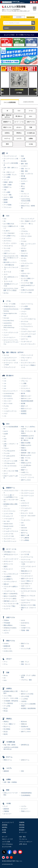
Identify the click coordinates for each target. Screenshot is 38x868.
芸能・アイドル (26, 458)
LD (4, 436)
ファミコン (7, 509)
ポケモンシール (8, 564)
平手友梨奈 (7, 623)
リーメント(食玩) (26, 336)
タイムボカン (7, 238)
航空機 (23, 403)
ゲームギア (24, 511)
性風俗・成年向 (8, 182)
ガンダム (24, 258)
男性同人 (19, 133)
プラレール (24, 381)
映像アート (24, 470)
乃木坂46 (6, 620)
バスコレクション (26, 378)
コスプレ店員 (6, 842)
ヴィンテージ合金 (26, 292)
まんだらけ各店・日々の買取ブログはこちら (19, 35)
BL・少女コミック (9, 172)
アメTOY (24, 241)
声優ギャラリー (26, 811)
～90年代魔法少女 (9, 265)
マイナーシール (26, 559)
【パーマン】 (7, 272)
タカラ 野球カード (26, 584)
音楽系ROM (25, 727)
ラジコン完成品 (26, 391)
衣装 (22, 771)
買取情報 (22, 825)
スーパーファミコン (9, 511)
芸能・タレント (26, 169)
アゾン (6, 330)
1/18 (5, 381)
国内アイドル (25, 644)
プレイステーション (9, 539)
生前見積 (22, 827)
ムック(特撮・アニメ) (10, 175)
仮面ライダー (25, 266)
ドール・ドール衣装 (9, 304)
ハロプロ (6, 633)
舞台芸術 (24, 161)
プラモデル (24, 231)
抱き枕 (6, 734)
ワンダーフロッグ (26, 342)
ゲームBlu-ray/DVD (9, 456)
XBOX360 (24, 528)
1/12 (5, 378)
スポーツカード (26, 586)
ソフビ (23, 229)
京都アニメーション (9, 253)
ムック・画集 (7, 195)
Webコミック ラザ (7, 839)
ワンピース (24, 253)
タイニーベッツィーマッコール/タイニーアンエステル (11, 342)
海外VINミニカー (26, 399)
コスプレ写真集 (26, 729)
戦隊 (22, 271)
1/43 (5, 386)
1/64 (5, 388)
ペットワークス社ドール (28, 319)
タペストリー (7, 814)
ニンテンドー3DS (9, 536)
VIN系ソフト (25, 472)
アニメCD (6, 453)
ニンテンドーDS (8, 534)
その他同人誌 (31, 133)
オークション (23, 832)
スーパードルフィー (9, 337)
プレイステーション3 (27, 491)
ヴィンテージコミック (10, 156)
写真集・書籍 (25, 630)
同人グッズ (24, 691)
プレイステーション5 (27, 496)
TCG (5, 572)
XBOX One (24, 530)
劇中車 (23, 393)
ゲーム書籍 (7, 177)
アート (6, 662)
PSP (22, 498)
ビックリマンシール (27, 557)
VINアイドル (7, 649)
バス (5, 416)
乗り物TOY (19, 116)
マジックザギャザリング (11, 574)
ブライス (24, 314)
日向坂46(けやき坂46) (10, 628)
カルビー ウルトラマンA (28, 600)
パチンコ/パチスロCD (10, 466)
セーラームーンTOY (10, 360)
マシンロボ (7, 248)
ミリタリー (24, 166)
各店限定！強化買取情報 (28, 708)
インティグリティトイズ (11, 333)
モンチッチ (24, 360)
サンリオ (6, 355)
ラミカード (7, 609)
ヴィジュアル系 (26, 649)
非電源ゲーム (7, 187)
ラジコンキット (26, 388)
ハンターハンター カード (11, 559)
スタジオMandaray (7, 844)
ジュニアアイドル (26, 475)
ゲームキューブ (8, 516)
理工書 (23, 176)
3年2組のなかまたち (9, 306)
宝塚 (31, 127)
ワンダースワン (26, 520)
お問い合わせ (23, 844)
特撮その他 (24, 276)
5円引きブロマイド (27, 589)
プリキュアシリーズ (9, 367)
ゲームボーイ (7, 529)
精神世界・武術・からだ (28, 453)
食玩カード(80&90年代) (10, 594)
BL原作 (6, 434)
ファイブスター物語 (27, 283)
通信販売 (22, 830)
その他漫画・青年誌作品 (11, 701)
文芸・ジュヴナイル (27, 174)
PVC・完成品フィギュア (28, 221)
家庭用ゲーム (7, 122)
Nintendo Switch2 (8, 526)
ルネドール (24, 339)
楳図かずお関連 (26, 443)
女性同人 (7, 133)
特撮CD (23, 448)
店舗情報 (22, 822)
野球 (7, 144)
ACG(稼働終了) (8, 579)
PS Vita (23, 501)
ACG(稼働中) (7, 576)
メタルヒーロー (26, 273)
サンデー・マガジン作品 (11, 698)
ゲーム (6, 664)
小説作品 (24, 701)
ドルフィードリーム (27, 304)
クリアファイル (26, 552)
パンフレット (25, 194)
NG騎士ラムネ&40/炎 (27, 290)
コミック (6, 180)
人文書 (23, 159)
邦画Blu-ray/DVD (26, 463)
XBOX (23, 525)
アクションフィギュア (28, 219)
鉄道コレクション (26, 409)
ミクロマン (7, 251)
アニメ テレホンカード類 (11, 604)
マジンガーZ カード (27, 576)
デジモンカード (8, 569)
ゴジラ (6, 274)
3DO (22, 523)
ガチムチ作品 (25, 696)
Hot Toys (6, 293)
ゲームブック (25, 203)
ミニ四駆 (24, 383)
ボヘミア (5, 837)
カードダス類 (25, 554)
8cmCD (6, 431)
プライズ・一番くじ (27, 224)
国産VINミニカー (26, 396)
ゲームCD (6, 458)
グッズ (6, 806)
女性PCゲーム (25, 760)
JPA (5, 221)
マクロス (24, 261)
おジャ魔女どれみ (9, 224)
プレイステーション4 (27, 493)
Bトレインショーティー (11, 391)
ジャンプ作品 (7, 696)
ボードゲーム (25, 196)
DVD (5, 680)
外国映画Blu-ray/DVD (27, 436)
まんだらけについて (8, 822)
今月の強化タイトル (9, 552)
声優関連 (6, 811)
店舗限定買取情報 (28, 102)
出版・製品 (22, 837)
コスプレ (19, 139)
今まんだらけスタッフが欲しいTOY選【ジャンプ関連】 (11, 258)
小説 (5, 190)
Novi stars (6, 318)
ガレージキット (26, 234)
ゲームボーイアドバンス (11, 531)
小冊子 (23, 189)
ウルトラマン (25, 268)
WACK (23, 620)
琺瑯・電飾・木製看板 (10, 782)
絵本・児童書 (7, 185)
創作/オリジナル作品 (27, 694)
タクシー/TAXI (8, 403)
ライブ (6, 473)
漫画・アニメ (25, 662)
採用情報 (5, 825)
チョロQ (6, 406)
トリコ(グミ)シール (9, 591)
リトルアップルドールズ (28, 331)
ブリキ (23, 239)
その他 (31, 144)
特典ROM (24, 724)
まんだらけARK (7, 847)
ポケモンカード (8, 561)
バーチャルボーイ (9, 519)
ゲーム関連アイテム (9, 236)
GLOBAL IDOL (8, 651)
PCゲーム (7, 139)
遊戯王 (6, 566)
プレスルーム (23, 839)
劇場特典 (6, 809)
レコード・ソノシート (28, 477)
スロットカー (7, 401)
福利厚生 (5, 827)
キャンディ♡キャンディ (28, 344)
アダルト (6, 448)
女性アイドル (31, 122)
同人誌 (6, 708)
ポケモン (24, 248)
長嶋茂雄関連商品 (26, 793)
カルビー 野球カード (27, 581)
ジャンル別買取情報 (10, 102)
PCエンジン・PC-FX (27, 513)
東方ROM (24, 722)
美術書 (6, 202)
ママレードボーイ (26, 358)
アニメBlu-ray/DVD (9, 451)
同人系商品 (7, 729)
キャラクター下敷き (9, 606)
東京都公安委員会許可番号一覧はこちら (12, 861)
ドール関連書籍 (26, 309)
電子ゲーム (24, 533)
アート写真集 (7, 205)
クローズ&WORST (9, 233)
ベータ (6, 468)
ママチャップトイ (26, 324)
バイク (6, 413)
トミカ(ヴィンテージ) (10, 411)
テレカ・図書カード (9, 724)
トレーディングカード (10, 582)
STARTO (6, 644)
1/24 (5, 383)
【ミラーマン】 (8, 281)
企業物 (31, 139)
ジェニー (6, 335)
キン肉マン (7, 231)
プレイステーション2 (10, 541)
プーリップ (24, 316)
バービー (24, 311)
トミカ (6, 409)
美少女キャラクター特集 (28, 605)
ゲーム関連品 (25, 540)
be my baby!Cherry (9, 320)
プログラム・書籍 (26, 680)
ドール (31, 111)
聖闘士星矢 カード (26, 571)
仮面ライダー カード (27, 579)
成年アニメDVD (26, 480)
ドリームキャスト (26, 508)
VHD (5, 439)
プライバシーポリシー (26, 842)
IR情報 (4, 832)
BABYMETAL (25, 623)
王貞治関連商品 (26, 795)
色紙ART (6, 584)
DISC (31, 116)
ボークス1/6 (25, 321)
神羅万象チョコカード (10, 601)
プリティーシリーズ (27, 355)
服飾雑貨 (6, 771)
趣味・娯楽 (24, 164)
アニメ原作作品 (8, 703)
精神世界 (24, 179)
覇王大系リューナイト (10, 262)
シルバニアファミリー (10, 358)
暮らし (23, 186)
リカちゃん (24, 329)
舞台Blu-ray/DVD (26, 455)
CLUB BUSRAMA (9, 393)
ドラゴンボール (8, 246)
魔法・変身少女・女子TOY (7, 116)
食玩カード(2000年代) (10, 596)
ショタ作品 (24, 699)
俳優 (22, 646)
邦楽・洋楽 (24, 460)
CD (4, 678)
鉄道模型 (24, 411)
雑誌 (22, 191)
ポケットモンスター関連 (11, 471)
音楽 (22, 156)
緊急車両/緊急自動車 (27, 401)
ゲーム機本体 (25, 538)
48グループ (7, 630)
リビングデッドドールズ (28, 334)
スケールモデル (8, 399)
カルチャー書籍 (8, 197)
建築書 (6, 200)
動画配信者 (7, 646)
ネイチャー (24, 181)
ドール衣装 (24, 306)
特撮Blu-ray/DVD (26, 445)
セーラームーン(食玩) (10, 599)
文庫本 (23, 184)
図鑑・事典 (24, 171)
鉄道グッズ (24, 406)
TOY (19, 111)
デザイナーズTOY (26, 236)
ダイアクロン (7, 241)
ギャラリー (24, 809)
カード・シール (19, 122)
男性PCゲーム (8, 760)
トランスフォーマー (27, 263)
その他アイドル (26, 628)
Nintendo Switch (8, 524)
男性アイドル (7, 127)
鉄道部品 (24, 413)
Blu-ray (6, 675)
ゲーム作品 (7, 706)
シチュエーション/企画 (10, 461)
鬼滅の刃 (24, 251)
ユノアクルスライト (27, 326)
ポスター (19, 127)
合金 (22, 226)
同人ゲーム (7, 727)
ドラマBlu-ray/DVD (9, 463)
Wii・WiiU (7, 521)
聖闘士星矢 (24, 256)
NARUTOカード (26, 573)
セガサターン (25, 506)
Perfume (23, 625)
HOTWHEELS (8, 396)
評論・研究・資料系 (9, 745)
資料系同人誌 (25, 745)
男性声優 (24, 450)
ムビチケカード (26, 603)
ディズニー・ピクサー (10, 243)
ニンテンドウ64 (8, 514)
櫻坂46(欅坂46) (8, 625)
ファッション (7, 207)
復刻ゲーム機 (25, 535)
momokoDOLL (8, 323)
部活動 (4, 830)
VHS (5, 441)
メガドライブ (25, 503)
